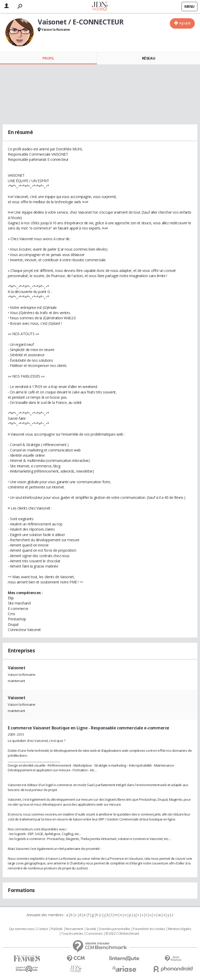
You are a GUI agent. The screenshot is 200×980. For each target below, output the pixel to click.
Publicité (57, 929)
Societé (91, 929)
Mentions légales (179, 929)
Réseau (148, 58)
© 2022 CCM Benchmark (122, 934)
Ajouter (185, 23)
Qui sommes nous (22, 929)
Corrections (94, 934)
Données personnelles (115, 929)
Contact (43, 929)
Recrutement (74, 929)
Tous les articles (72, 934)
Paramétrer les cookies (149, 929)
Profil (48, 58)
